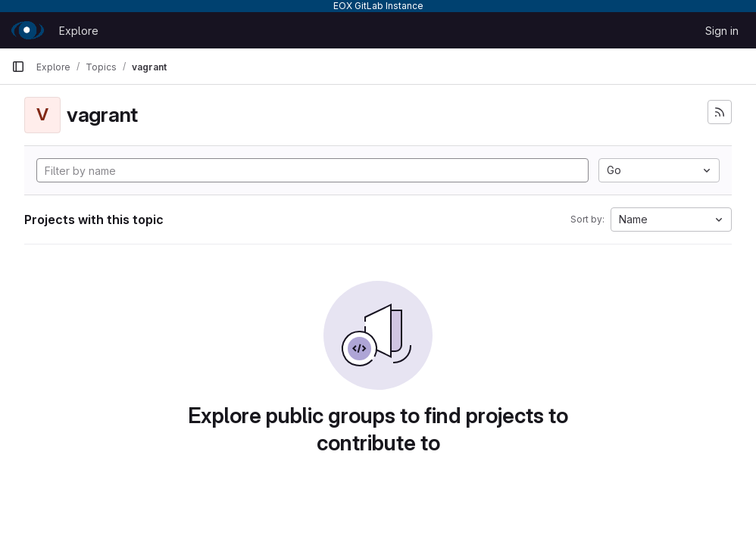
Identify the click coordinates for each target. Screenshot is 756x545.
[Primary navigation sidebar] (18, 67)
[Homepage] (28, 30)
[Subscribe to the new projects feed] (720, 112)
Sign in (722, 31)
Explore (79, 31)
